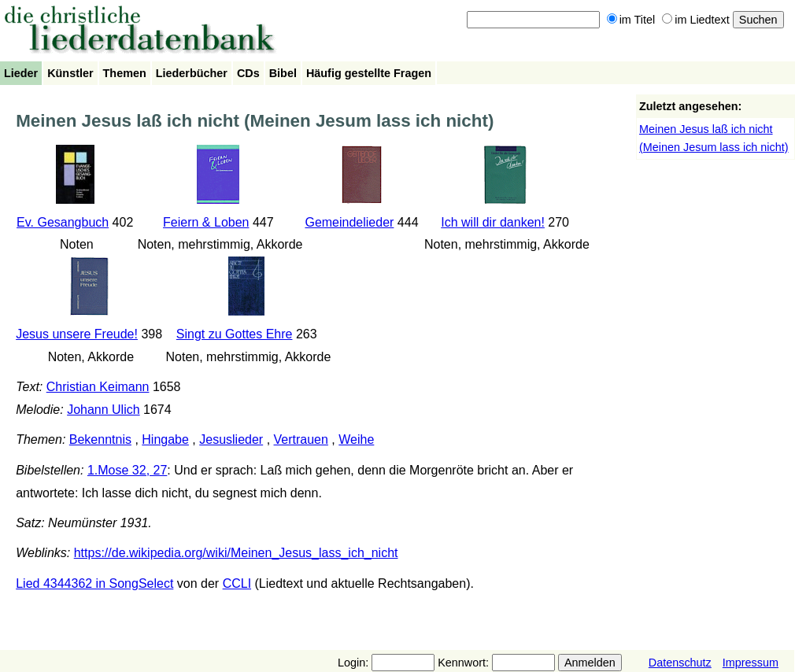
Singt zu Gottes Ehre (235, 334)
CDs (248, 73)
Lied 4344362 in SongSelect (94, 583)
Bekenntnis (100, 439)
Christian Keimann (98, 387)
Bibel (283, 73)
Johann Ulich (104, 410)
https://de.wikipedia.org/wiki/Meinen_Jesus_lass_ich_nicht (236, 553)
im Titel (631, 20)
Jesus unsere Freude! (77, 334)
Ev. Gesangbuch (63, 222)
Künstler (70, 73)
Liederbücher (192, 73)
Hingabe (165, 439)
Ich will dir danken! (493, 222)
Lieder (21, 73)
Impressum (751, 663)
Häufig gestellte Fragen (369, 73)
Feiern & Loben (206, 222)
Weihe (356, 439)
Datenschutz (680, 663)
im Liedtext (696, 20)
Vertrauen (301, 439)
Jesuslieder (231, 439)
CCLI (237, 583)
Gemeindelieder (349, 222)
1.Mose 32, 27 (127, 470)
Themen (125, 73)
